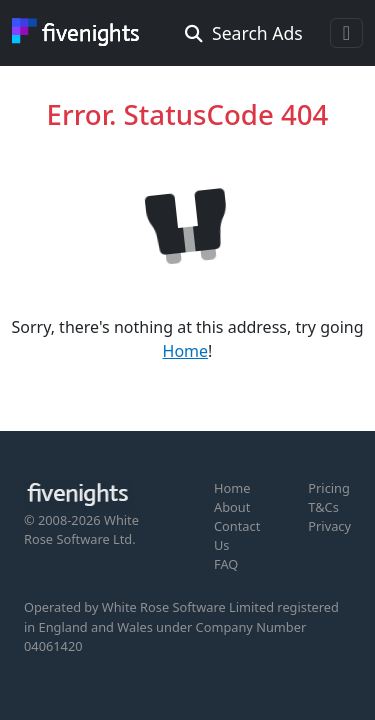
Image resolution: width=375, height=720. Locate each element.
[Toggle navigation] (346, 33)
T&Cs (323, 507)
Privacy (329, 526)
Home (186, 351)
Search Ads (244, 33)
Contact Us (237, 535)
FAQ (226, 564)
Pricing (329, 488)
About (232, 507)
